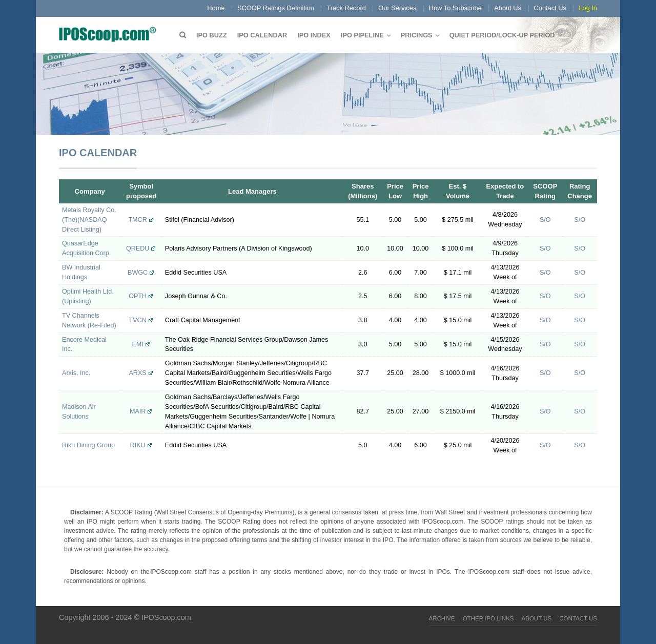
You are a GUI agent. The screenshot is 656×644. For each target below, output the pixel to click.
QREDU (138, 248)
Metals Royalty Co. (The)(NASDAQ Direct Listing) (89, 220)
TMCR (137, 220)
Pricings (417, 35)
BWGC (138, 273)
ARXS (137, 373)
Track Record (346, 8)
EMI (137, 344)
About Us (508, 8)
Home (216, 8)
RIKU (138, 445)
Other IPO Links (488, 618)
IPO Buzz (212, 35)
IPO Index (314, 35)
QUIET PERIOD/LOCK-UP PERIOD (502, 35)
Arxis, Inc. (76, 373)
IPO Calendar (262, 35)
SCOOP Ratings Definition (276, 8)
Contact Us (550, 8)
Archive (442, 618)
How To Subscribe (455, 8)
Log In (588, 8)
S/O (545, 220)
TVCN (137, 320)
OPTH (138, 296)
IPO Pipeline (362, 35)
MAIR (138, 411)
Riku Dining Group (88, 445)
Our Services (397, 8)
